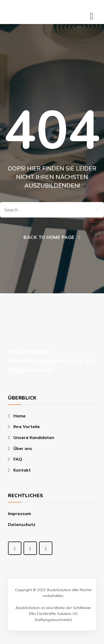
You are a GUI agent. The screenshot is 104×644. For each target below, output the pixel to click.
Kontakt (22, 470)
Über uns (23, 448)
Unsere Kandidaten (34, 437)
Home (20, 416)
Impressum (20, 513)
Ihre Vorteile (27, 426)
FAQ (18, 459)
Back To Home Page (49, 237)
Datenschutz (22, 524)
